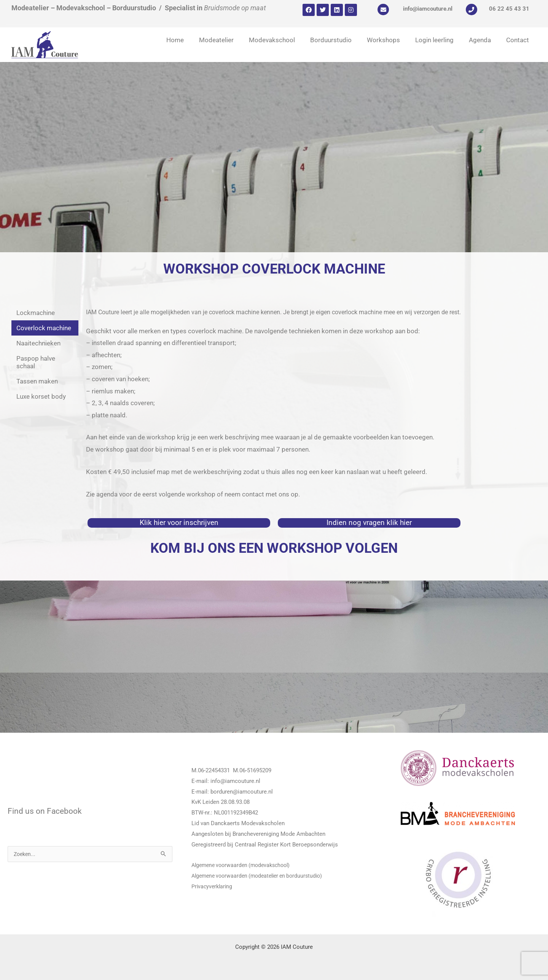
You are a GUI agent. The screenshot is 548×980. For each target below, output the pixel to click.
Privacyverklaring (213, 886)
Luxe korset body (41, 396)
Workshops (383, 40)
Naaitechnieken (38, 343)
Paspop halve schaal (36, 362)
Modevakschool (272, 40)
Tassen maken (37, 381)
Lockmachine (36, 313)
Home (175, 40)
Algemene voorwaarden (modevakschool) (244, 865)
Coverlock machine (44, 328)
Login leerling (434, 40)
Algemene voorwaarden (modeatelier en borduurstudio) (261, 876)
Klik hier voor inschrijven (179, 523)
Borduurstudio (331, 40)
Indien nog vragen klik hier (369, 523)
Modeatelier (216, 40)
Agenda (480, 40)
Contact (518, 40)
